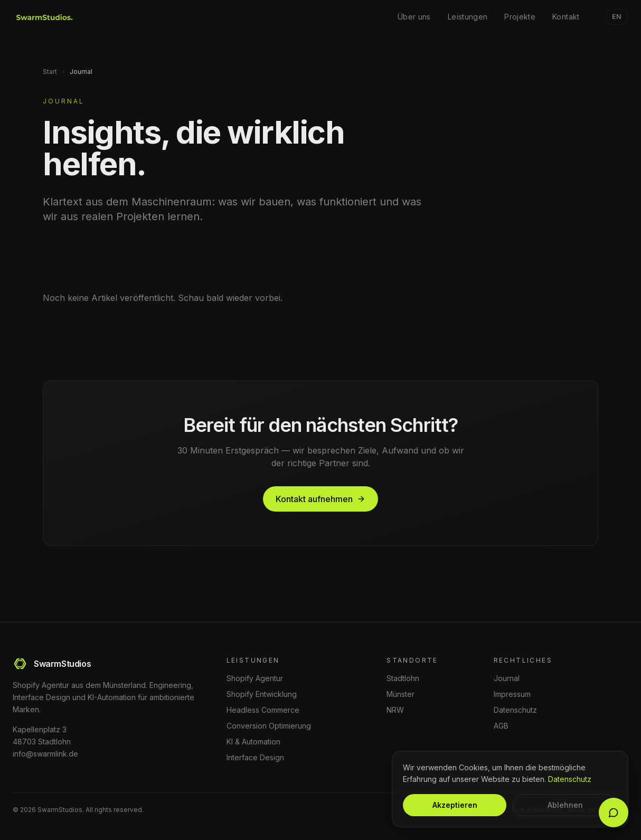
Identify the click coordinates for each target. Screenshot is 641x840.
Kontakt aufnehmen (320, 499)
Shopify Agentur (255, 678)
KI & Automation (253, 742)
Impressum (512, 694)
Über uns (414, 17)
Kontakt (566, 17)
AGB (501, 726)
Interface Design (255, 757)
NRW (395, 710)
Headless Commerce (263, 710)
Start (50, 72)
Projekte (520, 17)
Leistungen (468, 17)
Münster (400, 694)
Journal (507, 678)
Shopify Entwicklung (262, 694)
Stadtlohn (403, 678)
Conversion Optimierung (269, 726)
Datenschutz (515, 710)
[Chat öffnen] (614, 813)
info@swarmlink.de (45, 754)
